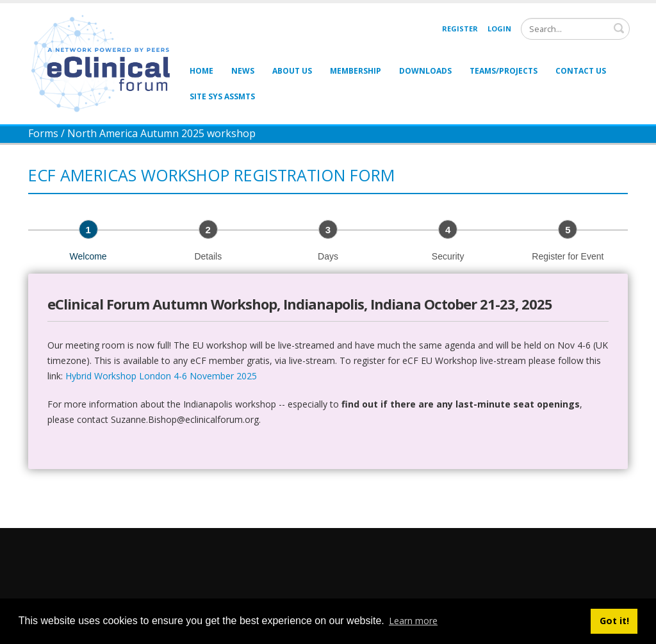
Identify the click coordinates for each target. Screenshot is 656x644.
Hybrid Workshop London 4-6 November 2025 (161, 376)
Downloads (425, 71)
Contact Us (581, 71)
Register (460, 29)
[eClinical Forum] (104, 62)
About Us (292, 71)
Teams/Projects (504, 71)
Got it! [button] (614, 621)
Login (499, 29)
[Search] (575, 29)
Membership (356, 71)
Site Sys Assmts (222, 96)
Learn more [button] (413, 621)
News (243, 71)
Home (201, 71)
